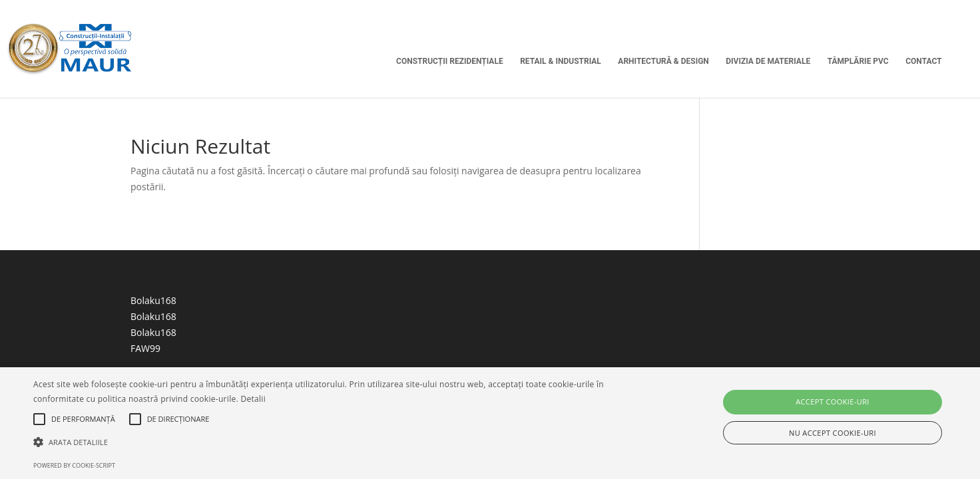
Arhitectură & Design (663, 61)
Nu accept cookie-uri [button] (833, 433)
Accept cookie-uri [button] (833, 401)
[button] (330, 442)
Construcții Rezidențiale (450, 61)
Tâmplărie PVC (858, 61)
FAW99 (145, 348)
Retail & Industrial (561, 61)
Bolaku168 (153, 300)
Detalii (253, 399)
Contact (923, 61)
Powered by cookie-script (74, 465)
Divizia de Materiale (768, 61)
